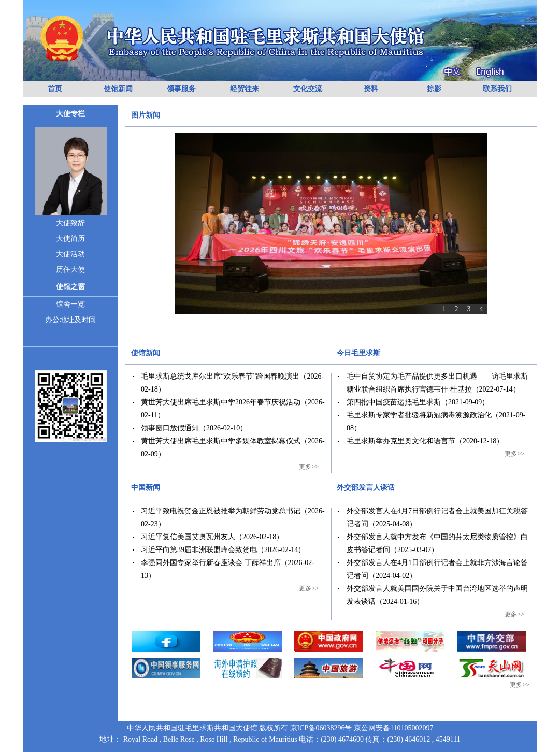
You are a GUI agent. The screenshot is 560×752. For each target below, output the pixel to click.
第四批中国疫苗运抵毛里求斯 (394, 402)
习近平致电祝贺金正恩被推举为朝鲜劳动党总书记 (221, 511)
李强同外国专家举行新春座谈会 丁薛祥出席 (211, 563)
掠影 (434, 89)
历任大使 (70, 270)
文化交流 (308, 89)
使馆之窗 (70, 287)
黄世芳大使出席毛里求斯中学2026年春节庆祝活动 (221, 402)
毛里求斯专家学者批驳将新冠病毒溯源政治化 (419, 415)
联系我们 (497, 89)
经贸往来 (245, 89)
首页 (55, 89)
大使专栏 (70, 114)
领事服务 (181, 89)
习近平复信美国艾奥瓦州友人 (188, 537)
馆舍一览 (70, 304)
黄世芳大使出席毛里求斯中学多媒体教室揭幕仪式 (221, 441)
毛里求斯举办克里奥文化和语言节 (401, 441)
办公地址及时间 (70, 320)
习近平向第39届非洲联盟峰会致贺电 (199, 550)
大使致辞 (70, 223)
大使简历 (70, 238)
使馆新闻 (118, 89)
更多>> (309, 467)
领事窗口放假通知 (170, 428)
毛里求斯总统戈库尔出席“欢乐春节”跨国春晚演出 (220, 376)
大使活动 (70, 254)
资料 (371, 89)
